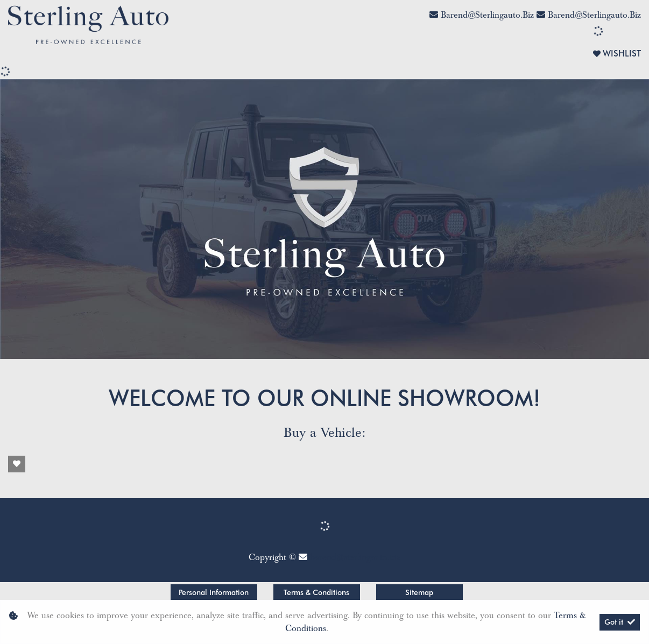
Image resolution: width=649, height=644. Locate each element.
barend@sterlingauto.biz (487, 15)
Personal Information (214, 592)
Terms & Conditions (316, 592)
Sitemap (419, 592)
